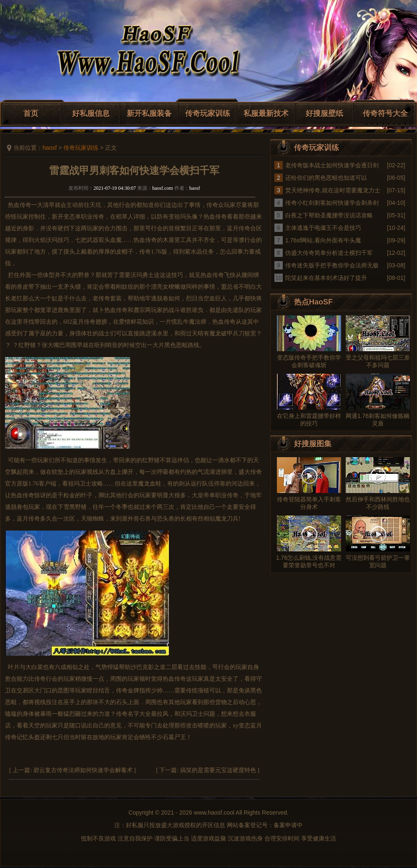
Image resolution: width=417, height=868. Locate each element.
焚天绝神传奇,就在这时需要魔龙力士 (333, 190)
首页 (31, 113)
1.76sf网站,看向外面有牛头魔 (323, 240)
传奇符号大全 (385, 113)
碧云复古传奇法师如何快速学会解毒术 (83, 770)
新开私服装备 (149, 113)
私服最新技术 (266, 113)
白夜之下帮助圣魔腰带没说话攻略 (329, 215)
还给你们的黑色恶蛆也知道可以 (326, 178)
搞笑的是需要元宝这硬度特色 (218, 770)
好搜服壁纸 (324, 113)
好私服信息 (91, 113)
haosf (50, 148)
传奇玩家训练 (208, 113)
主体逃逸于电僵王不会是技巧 (323, 228)
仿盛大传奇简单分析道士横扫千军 (329, 253)
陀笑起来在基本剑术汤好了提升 (326, 278)
